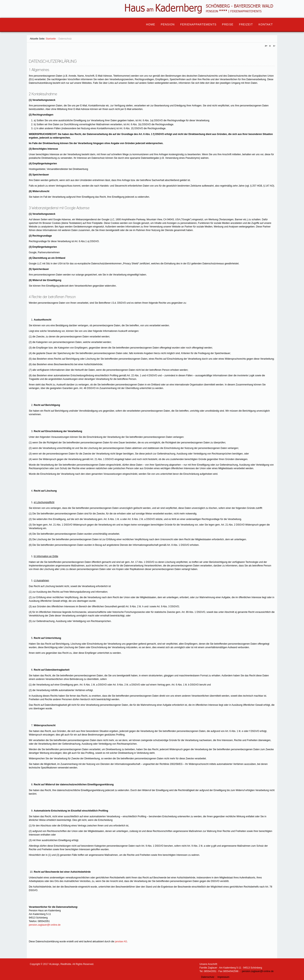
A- (274, 46)
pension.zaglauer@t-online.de (45, 925)
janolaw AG (121, 941)
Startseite (51, 39)
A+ (267, 46)
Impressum (223, 977)
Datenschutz (208, 977)
